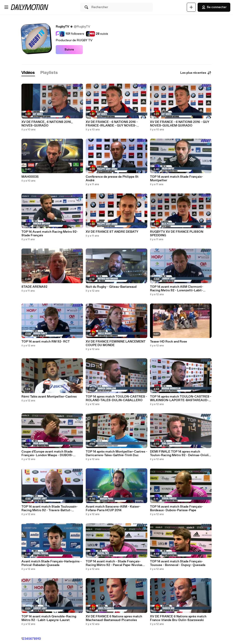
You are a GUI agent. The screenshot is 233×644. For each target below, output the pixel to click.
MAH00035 (30, 177)
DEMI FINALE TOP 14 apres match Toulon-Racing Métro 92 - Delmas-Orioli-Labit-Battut (180, 453)
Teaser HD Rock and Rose (168, 342)
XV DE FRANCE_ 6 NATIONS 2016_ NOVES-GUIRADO (47, 124)
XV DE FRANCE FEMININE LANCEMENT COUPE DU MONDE (116, 343)
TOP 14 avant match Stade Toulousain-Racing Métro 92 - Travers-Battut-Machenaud (50, 508)
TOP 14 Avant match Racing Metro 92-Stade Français (50, 234)
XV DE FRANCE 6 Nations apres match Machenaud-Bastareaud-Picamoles (114, 618)
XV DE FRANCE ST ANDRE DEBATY (112, 232)
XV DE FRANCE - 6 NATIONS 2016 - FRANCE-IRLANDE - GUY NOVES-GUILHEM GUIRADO (112, 124)
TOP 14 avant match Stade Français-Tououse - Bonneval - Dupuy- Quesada (178, 563)
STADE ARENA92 (34, 287)
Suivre (69, 50)
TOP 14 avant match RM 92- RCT (46, 342)
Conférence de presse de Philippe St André (112, 179)
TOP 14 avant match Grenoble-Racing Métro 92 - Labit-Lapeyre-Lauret (49, 618)
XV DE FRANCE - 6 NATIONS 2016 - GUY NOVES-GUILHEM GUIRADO (180, 124)
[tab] (28, 73)
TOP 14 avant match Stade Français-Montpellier (176, 179)
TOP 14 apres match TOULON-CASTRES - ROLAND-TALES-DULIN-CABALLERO (116, 398)
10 (39, 639)
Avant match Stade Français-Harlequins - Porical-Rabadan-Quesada (52, 563)
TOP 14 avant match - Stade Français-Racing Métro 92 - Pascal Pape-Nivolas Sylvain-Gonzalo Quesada (114, 563)
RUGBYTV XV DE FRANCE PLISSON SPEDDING (177, 234)
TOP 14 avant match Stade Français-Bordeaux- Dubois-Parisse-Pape (176, 508)
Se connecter (214, 7)
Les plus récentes (196, 73)
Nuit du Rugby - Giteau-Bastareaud (111, 287)
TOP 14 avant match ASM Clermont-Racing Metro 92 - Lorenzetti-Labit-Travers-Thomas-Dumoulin (177, 289)
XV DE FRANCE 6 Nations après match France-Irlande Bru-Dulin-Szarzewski (178, 618)
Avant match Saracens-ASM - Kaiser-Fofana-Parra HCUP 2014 (113, 508)
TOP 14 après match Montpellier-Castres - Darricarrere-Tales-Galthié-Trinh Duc (116, 453)
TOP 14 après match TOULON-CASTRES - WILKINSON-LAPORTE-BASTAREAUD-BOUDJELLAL (181, 398)
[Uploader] (191, 7)
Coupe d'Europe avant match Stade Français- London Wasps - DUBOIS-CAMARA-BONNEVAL (47, 453)
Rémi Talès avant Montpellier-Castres (49, 397)
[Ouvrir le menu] (6, 7)
